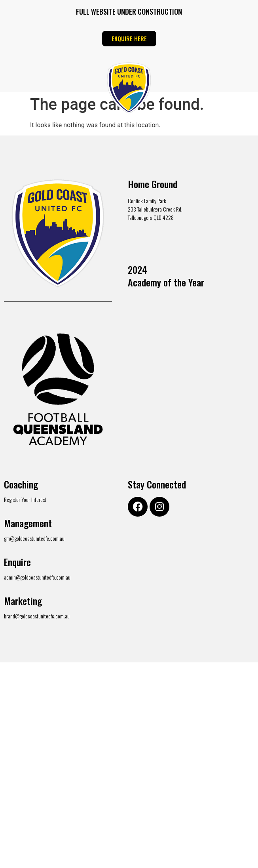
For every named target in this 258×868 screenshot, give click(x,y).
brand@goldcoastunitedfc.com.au (37, 616)
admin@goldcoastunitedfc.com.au (37, 577)
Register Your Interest (25, 499)
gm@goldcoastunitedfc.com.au (34, 538)
